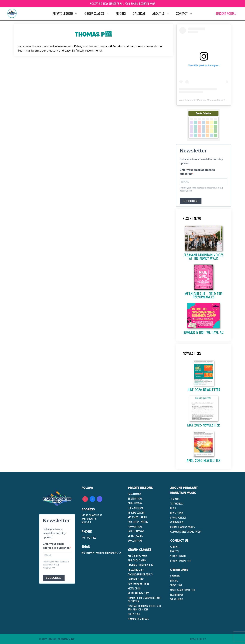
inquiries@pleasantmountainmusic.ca (101, 553)
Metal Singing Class (139, 593)
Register (175, 551)
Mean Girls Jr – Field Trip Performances (204, 295)
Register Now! (147, 3)
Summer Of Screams (138, 619)
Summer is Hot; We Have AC (204, 332)
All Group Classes (138, 556)
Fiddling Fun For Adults (140, 574)
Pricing (121, 13)
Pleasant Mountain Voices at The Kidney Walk (204, 256)
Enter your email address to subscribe (197, 172)
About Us (162, 13)
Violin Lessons (135, 536)
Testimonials (177, 503)
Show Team (176, 585)
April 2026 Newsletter (203, 460)
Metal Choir (134, 588)
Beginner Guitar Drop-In (141, 565)
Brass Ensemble (136, 570)
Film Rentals (177, 594)
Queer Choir (134, 614)
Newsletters (177, 513)
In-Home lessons (136, 512)
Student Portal (226, 13)
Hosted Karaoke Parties (182, 527)
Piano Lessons (135, 526)
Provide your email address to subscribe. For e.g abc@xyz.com (201, 189)
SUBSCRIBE (191, 201)
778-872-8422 (89, 537)
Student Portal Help (181, 561)
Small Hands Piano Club (183, 590)
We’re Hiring (177, 599)
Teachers (175, 499)
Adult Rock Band (137, 560)
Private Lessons (67, 13)
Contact (186, 13)
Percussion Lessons (138, 522)
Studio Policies (178, 517)
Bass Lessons (135, 494)
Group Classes (98, 13)
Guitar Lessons (136, 508)
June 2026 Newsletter (204, 390)
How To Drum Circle (139, 584)
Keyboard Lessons (137, 517)
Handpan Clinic (136, 579)
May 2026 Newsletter (204, 425)
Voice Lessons (135, 540)
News (173, 508)
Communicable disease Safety (186, 531)
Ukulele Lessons (136, 531)
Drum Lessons (135, 503)
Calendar (139, 13)
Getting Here (177, 522)
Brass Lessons (135, 498)
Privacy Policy (198, 639)
